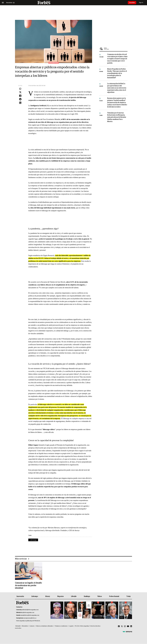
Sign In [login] (142, 3)
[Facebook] (119, 626)
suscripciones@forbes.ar (30, 618)
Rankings (87, 597)
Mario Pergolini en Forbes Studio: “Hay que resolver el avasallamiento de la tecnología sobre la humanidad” (117, 73)
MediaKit (18, 626)
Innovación (20, 597)
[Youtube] (128, 626)
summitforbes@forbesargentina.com (30, 615)
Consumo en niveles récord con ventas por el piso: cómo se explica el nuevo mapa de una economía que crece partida (117, 59)
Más (116, 49)
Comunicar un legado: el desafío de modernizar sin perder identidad (28, 586)
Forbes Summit (114, 597)
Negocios (60, 597)
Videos (100, 597)
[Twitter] (122, 626)
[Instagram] (125, 626)
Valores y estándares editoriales (45, 626)
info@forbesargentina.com (27, 613)
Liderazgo (33, 540)
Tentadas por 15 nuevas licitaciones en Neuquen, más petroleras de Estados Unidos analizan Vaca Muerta (117, 117)
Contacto (32, 626)
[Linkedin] (131, 626)
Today (128, 597)
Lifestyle (74, 597)
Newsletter (25, 626)
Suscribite (133, 3)
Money (48, 597)
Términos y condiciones (61, 626)
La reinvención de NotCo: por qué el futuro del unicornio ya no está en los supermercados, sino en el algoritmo (117, 88)
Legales (71, 626)
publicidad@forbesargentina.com (30, 610)
